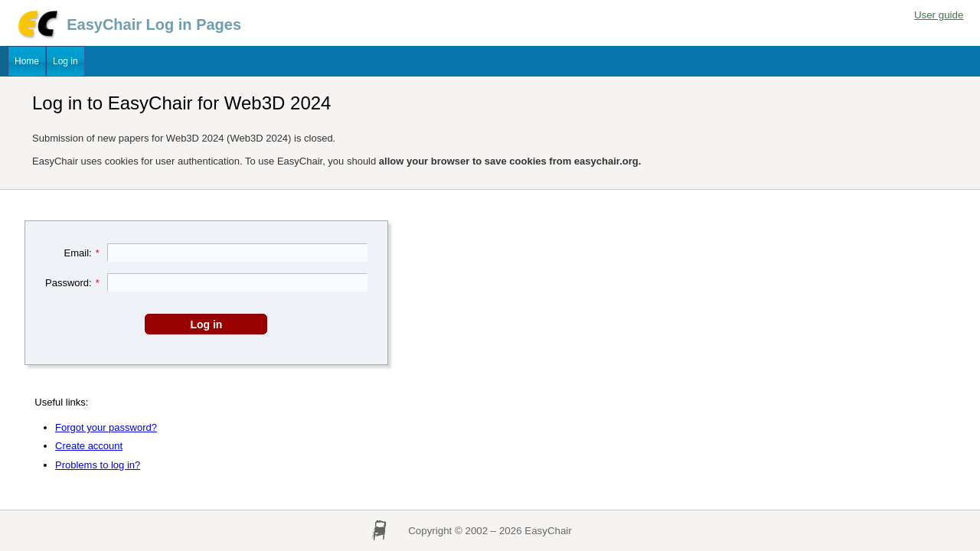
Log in (65, 61)
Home (27, 61)
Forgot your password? (106, 427)
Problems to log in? (98, 465)
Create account (89, 446)
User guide (939, 15)
